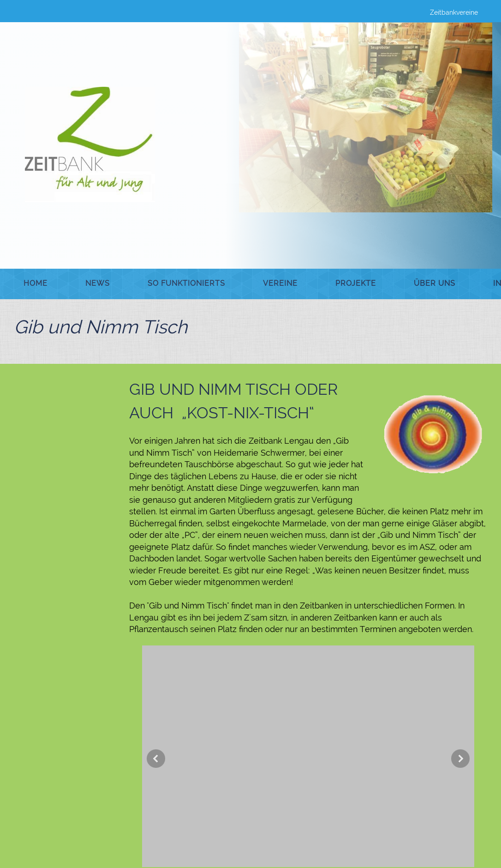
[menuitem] (36, 284)
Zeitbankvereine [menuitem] (454, 12)
